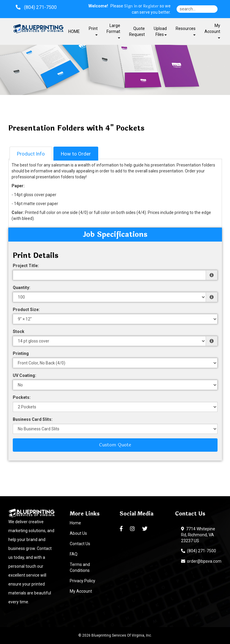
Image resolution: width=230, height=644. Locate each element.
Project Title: (26, 266)
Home (75, 523)
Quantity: (22, 288)
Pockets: (22, 397)
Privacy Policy (83, 581)
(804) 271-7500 (199, 551)
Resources (186, 31)
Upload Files (160, 31)
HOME (74, 31)
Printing (21, 353)
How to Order (76, 154)
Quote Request (137, 31)
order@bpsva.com (201, 561)
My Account (81, 591)
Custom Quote (115, 445)
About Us (78, 533)
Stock (19, 331)
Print (93, 31)
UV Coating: (24, 375)
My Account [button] (212, 31)
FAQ (74, 554)
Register (151, 6)
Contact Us (80, 544)
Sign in (131, 6)
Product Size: (26, 310)
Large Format (113, 31)
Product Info (31, 154)
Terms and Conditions (80, 567)
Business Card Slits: (33, 419)
